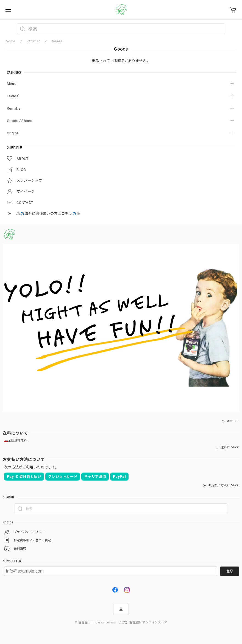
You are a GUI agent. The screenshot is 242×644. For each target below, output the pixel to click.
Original (13, 133)
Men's (12, 84)
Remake (14, 108)
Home (10, 41)
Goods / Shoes (20, 121)
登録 (230, 571)
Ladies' (13, 96)
